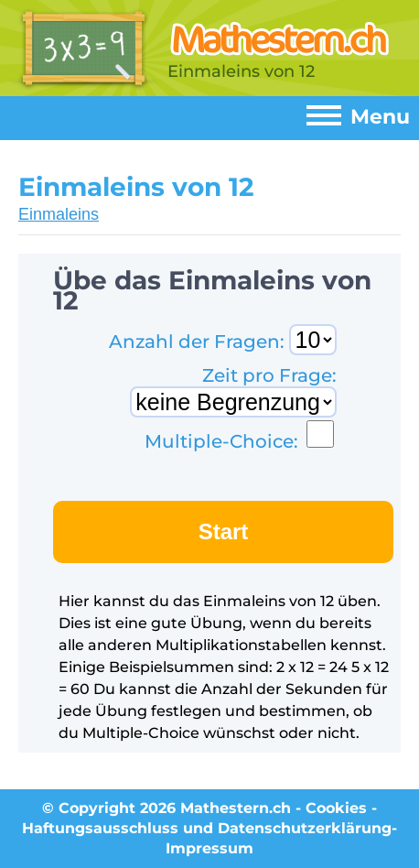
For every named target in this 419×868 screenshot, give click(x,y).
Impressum (209, 848)
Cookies (336, 808)
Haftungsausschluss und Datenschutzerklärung (207, 828)
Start (224, 532)
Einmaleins (59, 214)
